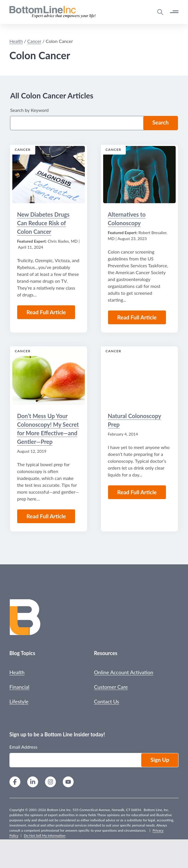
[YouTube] (68, 783)
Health (17, 672)
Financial (19, 687)
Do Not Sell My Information (45, 836)
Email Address (23, 747)
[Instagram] (50, 783)
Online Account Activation (124, 672)
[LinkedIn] (33, 783)
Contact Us (107, 701)
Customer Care (111, 687)
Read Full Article (46, 516)
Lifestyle (19, 701)
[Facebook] (15, 783)
